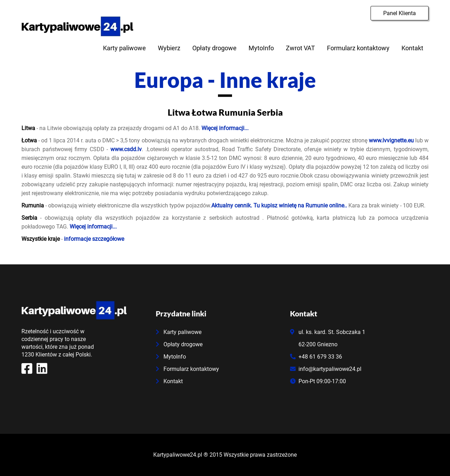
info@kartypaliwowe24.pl (326, 369)
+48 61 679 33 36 (316, 357)
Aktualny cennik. (232, 205)
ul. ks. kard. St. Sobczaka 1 (328, 332)
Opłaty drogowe (214, 48)
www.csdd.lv (126, 149)
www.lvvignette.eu (391, 140)
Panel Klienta (400, 13)
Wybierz (169, 48)
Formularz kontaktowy (358, 48)
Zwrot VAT (300, 48)
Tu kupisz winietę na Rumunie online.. (300, 205)
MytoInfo (261, 48)
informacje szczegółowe (94, 239)
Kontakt (412, 48)
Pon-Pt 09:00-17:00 (318, 381)
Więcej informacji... (225, 128)
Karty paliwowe (124, 48)
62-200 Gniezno (314, 344)
